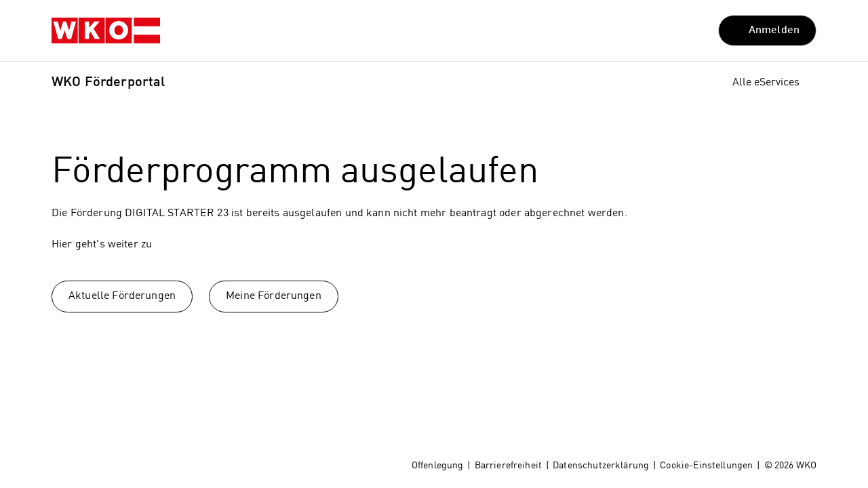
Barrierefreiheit (508, 466)
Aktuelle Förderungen (122, 296)
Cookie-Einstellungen (706, 466)
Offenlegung (438, 466)
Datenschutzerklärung (601, 466)
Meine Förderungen (274, 296)
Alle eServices (766, 83)
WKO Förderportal (108, 83)
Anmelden (774, 30)
